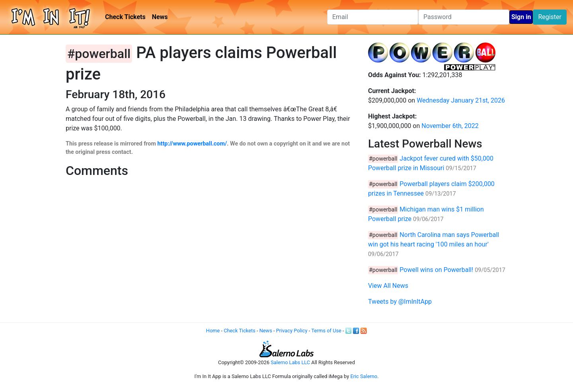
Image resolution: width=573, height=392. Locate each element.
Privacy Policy (292, 331)
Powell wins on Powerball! (436, 270)
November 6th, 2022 (450, 126)
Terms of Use (326, 331)
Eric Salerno (364, 376)
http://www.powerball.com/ (192, 144)
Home (213, 331)
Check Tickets (125, 17)
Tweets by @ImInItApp (400, 302)
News (160, 17)
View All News (388, 286)
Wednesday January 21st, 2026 (461, 100)
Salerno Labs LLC (290, 362)
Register (550, 17)
